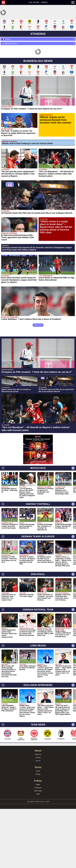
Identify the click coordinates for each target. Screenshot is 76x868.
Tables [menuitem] (44, 2)
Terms (38, 823)
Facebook (38, 840)
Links (38, 846)
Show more (38, 351)
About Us (38, 807)
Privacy (38, 826)
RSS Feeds (38, 843)
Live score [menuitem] (34, 2)
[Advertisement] (38, 32)
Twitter (38, 837)
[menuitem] (4, 2)
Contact (38, 810)
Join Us (38, 813)
